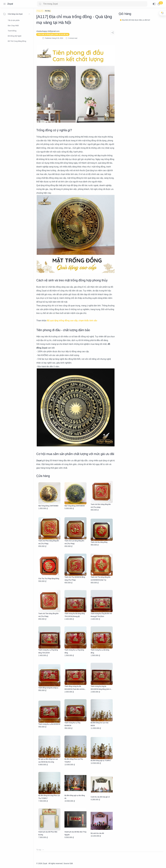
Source (66, 863)
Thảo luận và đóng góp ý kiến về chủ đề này (53, 34)
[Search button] (40, 4)
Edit (71, 863)
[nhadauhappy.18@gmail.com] (48, 31)
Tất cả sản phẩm (14, 20)
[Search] (92, 4)
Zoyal (10, 4)
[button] (154, 4)
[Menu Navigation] (5, 4)
